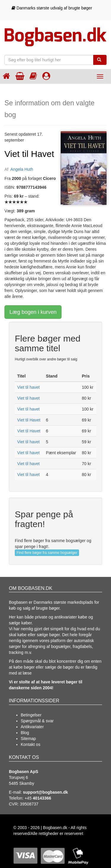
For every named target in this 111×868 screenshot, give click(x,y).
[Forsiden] (6, 76)
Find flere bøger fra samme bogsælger (47, 553)
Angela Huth (22, 169)
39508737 (29, 804)
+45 (38, 798)
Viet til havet (28, 387)
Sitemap (28, 739)
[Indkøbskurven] (20, 76)
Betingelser (31, 715)
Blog (25, 733)
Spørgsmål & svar (37, 721)
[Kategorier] (33, 76)
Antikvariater (32, 727)
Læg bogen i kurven (33, 312)
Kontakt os (30, 744)
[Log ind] (46, 76)
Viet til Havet (29, 420)
